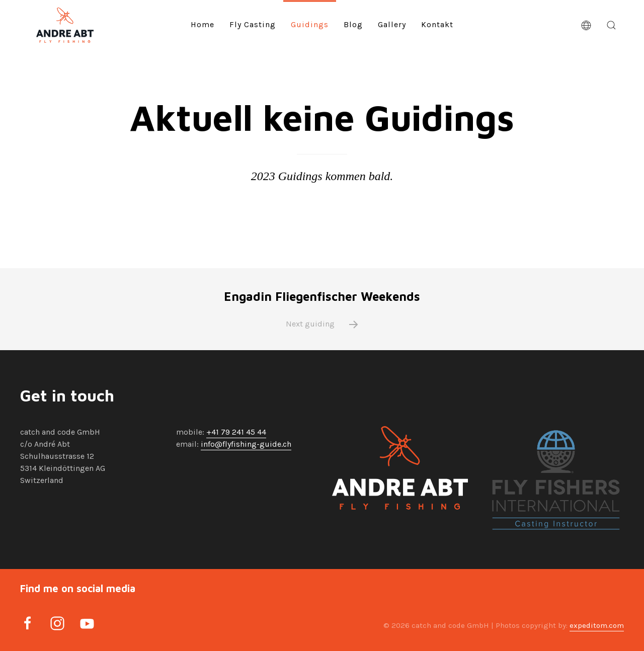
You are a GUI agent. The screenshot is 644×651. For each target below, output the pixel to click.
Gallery (392, 24)
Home (203, 24)
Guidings (310, 24)
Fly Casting (253, 24)
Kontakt (437, 24)
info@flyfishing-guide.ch (246, 444)
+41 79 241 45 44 (236, 432)
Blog (353, 24)
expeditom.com (597, 625)
